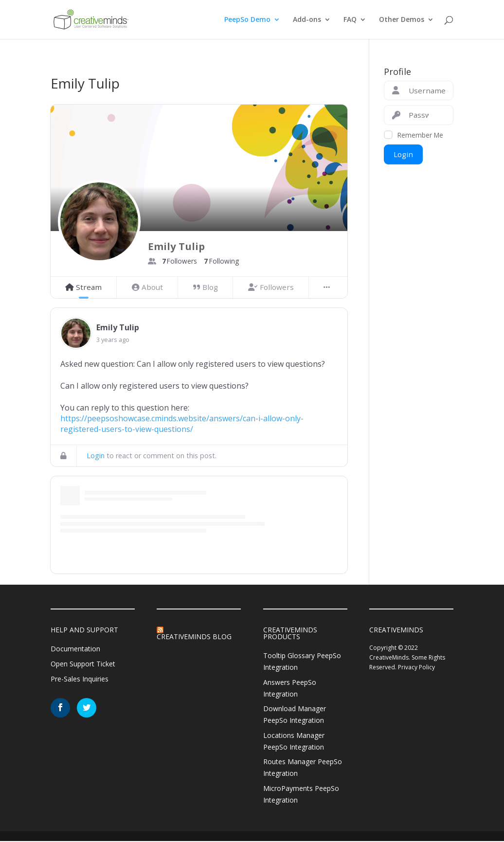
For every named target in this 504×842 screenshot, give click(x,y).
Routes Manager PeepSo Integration (303, 768)
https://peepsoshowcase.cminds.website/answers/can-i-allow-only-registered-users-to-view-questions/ (182, 424)
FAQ (350, 20)
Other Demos (402, 20)
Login (96, 456)
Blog (206, 287)
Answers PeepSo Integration (290, 688)
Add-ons (307, 20)
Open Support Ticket (83, 664)
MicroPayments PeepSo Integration (301, 794)
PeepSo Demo (247, 20)
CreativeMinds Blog (194, 636)
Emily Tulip (118, 327)
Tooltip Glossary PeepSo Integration (302, 661)
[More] (328, 287)
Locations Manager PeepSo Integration (294, 741)
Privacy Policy (416, 667)
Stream (83, 287)
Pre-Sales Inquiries (80, 679)
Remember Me (420, 135)
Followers (271, 287)
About (147, 287)
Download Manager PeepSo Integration (295, 715)
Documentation (75, 649)
